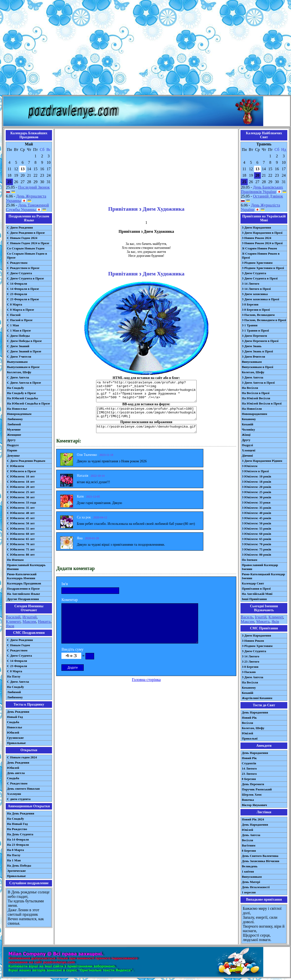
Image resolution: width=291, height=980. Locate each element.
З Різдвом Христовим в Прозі (263, 268)
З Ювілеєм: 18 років (256, 482)
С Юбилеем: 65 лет (21, 539)
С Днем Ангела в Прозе (24, 383)
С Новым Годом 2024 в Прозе (28, 243)
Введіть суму (72, 649)
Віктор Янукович (254, 805)
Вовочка (248, 800)
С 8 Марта (14, 304)
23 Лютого (249, 774)
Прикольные (16, 743)
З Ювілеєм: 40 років (256, 513)
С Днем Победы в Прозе (24, 341)
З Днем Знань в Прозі (257, 351)
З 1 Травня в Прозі (255, 330)
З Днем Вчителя (253, 356)
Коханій (247, 424)
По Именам (15, 560)
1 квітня (248, 871)
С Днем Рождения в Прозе (26, 233)
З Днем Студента (254, 273)
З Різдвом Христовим (257, 263)
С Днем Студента (19, 273)
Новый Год (15, 717)
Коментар (70, 600)
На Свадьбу (15, 388)
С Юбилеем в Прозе (21, 471)
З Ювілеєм (250, 466)
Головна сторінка (146, 680)
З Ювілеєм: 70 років (256, 544)
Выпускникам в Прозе (23, 367)
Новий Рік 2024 (253, 819)
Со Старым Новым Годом (26, 248)
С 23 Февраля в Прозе (23, 299)
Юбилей (13, 732)
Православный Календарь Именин (26, 567)
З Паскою (249, 672)
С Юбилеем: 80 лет (21, 555)
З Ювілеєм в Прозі (255, 471)
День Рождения (18, 712)
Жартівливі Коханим (257, 698)
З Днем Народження (256, 227)
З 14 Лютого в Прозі (256, 289)
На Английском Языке (23, 594)
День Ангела (251, 835)
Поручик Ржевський (257, 789)
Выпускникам (17, 362)
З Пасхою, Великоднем (258, 315)
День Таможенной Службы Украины (27, 207)
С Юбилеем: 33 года (22, 502)
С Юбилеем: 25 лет (21, 492)
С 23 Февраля (17, 294)
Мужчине (14, 429)
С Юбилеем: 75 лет (21, 549)
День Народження (255, 712)
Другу (11, 440)
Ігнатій (261, 617)
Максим (29, 622)
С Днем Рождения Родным (26, 461)
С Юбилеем (15, 466)
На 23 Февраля (18, 845)
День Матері (251, 882)
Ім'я (65, 584)
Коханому (249, 419)
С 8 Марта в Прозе (21, 310)
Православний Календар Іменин (260, 567)
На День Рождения (21, 813)
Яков (10, 626)
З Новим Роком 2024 (256, 238)
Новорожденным (19, 414)
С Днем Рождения (20, 227)
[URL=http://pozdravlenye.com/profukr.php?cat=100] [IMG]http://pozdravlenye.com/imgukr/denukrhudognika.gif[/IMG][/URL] (146, 413)
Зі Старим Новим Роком (259, 248)
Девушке (13, 456)
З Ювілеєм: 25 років (256, 492)
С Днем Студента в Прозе (25, 278)
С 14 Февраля (17, 284)
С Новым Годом (18, 645)
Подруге (13, 445)
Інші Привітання (254, 599)
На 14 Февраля (18, 839)
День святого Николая (23, 789)
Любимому (15, 419)
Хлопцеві (249, 450)
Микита (263, 622)
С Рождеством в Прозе (23, 268)
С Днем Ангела (18, 377)
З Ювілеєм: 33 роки (256, 502)
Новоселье (14, 727)
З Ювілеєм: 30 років (256, 497)
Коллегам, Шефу (19, 372)
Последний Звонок (34, 187)
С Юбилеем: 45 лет (21, 518)
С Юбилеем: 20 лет (21, 487)
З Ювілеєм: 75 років (256, 549)
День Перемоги (253, 784)
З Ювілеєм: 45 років (256, 518)
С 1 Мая (13, 325)
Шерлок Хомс (252, 794)
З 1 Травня (250, 325)
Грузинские (15, 738)
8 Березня (249, 779)
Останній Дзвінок (268, 196)
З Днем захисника (255, 294)
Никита (44, 622)
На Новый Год (17, 824)
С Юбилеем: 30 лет (21, 497)
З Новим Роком (253, 641)
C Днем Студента (19, 656)
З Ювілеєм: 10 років (256, 476)
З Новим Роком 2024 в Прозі (262, 243)
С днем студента (19, 799)
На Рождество (17, 829)
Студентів (249, 763)
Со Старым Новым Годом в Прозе (27, 255)
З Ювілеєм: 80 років (256, 555)
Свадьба (13, 722)
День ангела (16, 773)
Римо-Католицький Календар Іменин (263, 576)
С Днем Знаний (18, 346)
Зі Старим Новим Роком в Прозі (261, 255)
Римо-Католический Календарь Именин (22, 576)
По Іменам (249, 560)
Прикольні (250, 738)
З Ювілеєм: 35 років (256, 508)
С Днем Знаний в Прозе (24, 351)
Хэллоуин (14, 794)
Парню (12, 450)
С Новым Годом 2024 (22, 238)
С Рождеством (17, 263)
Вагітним (249, 845)
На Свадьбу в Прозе (21, 393)
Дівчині (247, 456)
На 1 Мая (14, 860)
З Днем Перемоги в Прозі (260, 341)
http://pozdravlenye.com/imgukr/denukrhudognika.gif (146, 429)
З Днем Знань (252, 346)
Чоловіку (248, 429)
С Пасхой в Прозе (20, 320)
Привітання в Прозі (256, 589)
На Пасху (14, 676)
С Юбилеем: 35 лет (21, 508)
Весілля (247, 723)
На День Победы (19, 865)
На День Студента (20, 834)
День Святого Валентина (260, 856)
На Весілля (250, 388)
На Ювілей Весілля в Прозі (262, 403)
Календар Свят (253, 583)
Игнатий (30, 617)
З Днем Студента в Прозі (260, 278)
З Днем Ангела (252, 377)
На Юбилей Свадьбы (22, 398)
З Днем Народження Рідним (262, 461)
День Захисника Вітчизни (260, 861)
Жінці (246, 435)
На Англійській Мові (257, 594)
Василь (247, 617)
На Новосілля (252, 409)
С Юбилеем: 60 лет (21, 534)
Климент (13, 622)
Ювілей (247, 733)
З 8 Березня (250, 304)
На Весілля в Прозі (256, 393)
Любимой (14, 424)
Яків (275, 622)
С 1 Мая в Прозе (19, 330)
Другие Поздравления (23, 599)
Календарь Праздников (24, 583)
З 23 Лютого (251, 661)
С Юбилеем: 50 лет (21, 523)
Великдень (250, 866)
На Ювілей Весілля (256, 398)
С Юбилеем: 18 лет (21, 482)
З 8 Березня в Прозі (256, 310)
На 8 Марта (15, 850)
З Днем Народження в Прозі (262, 233)
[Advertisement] (46, 49)
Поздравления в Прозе (23, 589)
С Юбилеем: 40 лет (21, 513)
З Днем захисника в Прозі (260, 299)
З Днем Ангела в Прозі (258, 383)
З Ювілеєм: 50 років (256, 523)
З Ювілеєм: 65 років (256, 539)
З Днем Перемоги (254, 336)
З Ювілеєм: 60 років (256, 534)
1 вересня (249, 892)
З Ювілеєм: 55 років (256, 528)
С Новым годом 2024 (22, 757)
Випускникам (252, 362)
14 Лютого (249, 768)
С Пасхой (14, 315)
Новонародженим (254, 414)
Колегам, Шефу (253, 372)
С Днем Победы (18, 336)
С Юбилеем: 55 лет (21, 528)
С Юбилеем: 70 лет (21, 544)
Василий (13, 617)
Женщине (14, 435)
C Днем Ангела (18, 682)
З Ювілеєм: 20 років (256, 487)
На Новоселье (17, 409)
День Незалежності (256, 887)
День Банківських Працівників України (262, 189)
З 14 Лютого (251, 284)
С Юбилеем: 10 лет (21, 476)
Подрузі (247, 445)
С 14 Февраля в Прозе (23, 289)
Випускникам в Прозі (257, 367)
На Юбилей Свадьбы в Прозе (28, 403)
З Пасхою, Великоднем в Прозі (264, 320)
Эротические (16, 871)
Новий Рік (249, 718)
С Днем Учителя (19, 356)
